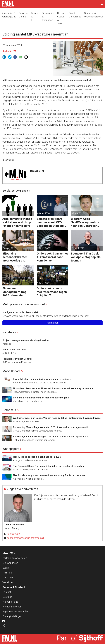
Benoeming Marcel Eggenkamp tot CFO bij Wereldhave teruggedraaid (51, 427)
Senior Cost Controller (14, 350)
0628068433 (14, 534)
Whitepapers (11, 449)
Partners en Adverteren (15, 558)
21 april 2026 (78, 248)
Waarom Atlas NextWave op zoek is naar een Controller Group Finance (85, 222)
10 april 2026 (44, 283)
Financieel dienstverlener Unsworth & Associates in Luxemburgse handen (53, 388)
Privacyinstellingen (12, 616)
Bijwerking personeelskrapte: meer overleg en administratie (15, 257)
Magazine (8, 577)
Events (6, 568)
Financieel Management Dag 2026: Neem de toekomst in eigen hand (18, 292)
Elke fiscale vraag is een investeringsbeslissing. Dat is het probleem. (50, 475)
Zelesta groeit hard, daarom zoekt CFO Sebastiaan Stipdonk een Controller (51, 222)
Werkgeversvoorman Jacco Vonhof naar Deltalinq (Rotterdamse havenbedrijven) (57, 418)
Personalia (9, 410)
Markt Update (11, 371)
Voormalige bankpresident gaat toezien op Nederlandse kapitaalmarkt (51, 437)
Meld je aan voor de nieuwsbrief (24, 304)
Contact (7, 592)
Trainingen (8, 573)
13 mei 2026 (9, 213)
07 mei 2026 (78, 213)
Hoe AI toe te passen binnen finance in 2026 (37, 457)
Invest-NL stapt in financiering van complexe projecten (43, 379)
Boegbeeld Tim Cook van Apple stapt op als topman (86, 257)
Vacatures (9, 332)
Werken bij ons (10, 602)
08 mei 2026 (43, 213)
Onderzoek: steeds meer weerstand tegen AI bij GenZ (52, 292)
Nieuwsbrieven (10, 563)
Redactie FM (9, 51)
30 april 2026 (9, 248)
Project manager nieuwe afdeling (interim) (26, 340)
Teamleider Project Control (17, 359)
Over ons (7, 597)
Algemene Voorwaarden (15, 611)
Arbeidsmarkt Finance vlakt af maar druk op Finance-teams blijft (17, 222)
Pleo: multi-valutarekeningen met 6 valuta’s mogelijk (41, 398)
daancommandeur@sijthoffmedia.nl (26, 538)
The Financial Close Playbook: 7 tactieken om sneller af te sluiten (48, 466)
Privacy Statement (12, 607)
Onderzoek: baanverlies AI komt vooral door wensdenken (52, 257)
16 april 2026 (9, 283)
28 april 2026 (44, 248)
